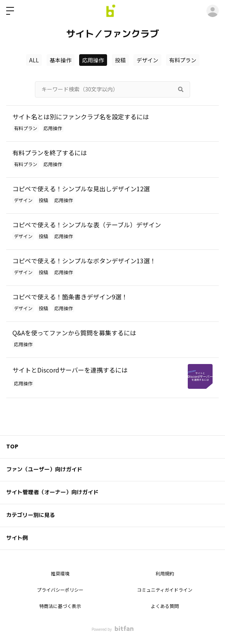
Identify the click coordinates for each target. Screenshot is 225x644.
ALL (34, 60)
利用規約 (165, 573)
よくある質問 (165, 606)
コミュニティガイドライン (165, 590)
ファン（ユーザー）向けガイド (44, 469)
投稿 (120, 60)
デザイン (147, 60)
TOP (12, 447)
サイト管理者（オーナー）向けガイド (52, 492)
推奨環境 (60, 573)
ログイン (213, 11)
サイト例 (17, 538)
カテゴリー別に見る (31, 515)
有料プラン (183, 60)
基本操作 (61, 60)
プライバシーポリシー (60, 590)
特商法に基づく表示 (60, 606)
